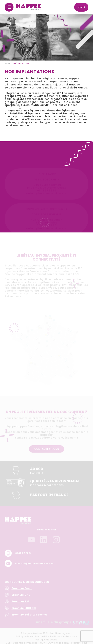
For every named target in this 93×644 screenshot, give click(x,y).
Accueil (8, 63)
